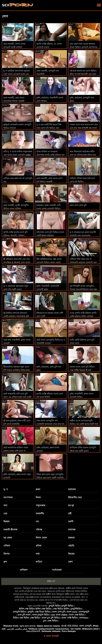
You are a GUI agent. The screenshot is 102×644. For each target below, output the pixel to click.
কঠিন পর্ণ (51, 581)
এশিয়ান (7, 546)
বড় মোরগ (8, 538)
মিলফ (38, 497)
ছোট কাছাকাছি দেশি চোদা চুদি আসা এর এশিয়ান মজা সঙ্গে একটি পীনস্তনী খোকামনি (17, 397)
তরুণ (70, 562)
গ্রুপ (5, 562)
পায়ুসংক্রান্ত (40, 505)
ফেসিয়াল (24, 570)
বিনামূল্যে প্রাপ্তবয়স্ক (31, 588)
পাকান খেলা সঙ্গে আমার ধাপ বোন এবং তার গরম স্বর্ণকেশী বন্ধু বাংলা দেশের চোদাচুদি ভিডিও (84, 128)
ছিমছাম (6, 521)
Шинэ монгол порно (48, 626)
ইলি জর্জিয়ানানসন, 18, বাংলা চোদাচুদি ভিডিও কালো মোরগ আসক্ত (49, 262)
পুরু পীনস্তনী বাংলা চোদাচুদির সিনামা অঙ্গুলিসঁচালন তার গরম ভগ (83, 289)
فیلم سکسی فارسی (17, 629)
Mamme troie (11, 626)
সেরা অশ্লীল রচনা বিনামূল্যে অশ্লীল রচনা (58, 594)
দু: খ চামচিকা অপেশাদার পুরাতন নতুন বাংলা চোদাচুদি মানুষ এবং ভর (17, 74)
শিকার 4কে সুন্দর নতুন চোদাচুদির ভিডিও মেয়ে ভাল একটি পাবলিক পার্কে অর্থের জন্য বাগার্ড (50, 478)
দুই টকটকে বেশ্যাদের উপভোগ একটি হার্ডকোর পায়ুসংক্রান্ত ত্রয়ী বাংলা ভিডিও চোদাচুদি (16, 316)
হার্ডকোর (72, 489)
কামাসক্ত (72, 530)
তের (5, 514)
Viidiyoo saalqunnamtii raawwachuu (49, 629)
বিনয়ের (71, 554)
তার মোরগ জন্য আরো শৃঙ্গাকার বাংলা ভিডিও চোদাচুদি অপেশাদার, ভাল (84, 47)
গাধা (38, 554)
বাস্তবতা (71, 538)
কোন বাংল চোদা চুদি (78, 205)
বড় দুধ (71, 505)
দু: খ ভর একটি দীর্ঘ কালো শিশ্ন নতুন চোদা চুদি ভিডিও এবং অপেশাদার (49, 128)
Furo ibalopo (69, 631)
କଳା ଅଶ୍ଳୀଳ (76, 629)
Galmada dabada (51, 631)
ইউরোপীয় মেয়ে (75, 497)
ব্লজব (38, 489)
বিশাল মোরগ (41, 538)
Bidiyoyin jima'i (91, 629)
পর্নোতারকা (57, 570)
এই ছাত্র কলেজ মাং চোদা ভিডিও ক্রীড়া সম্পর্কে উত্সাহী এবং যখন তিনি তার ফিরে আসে (83, 74)
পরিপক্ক (39, 530)
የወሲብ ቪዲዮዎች (33, 631)
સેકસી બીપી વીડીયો (69, 626)
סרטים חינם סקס (28, 626)
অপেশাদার (8, 497)
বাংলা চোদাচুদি (85, 626)
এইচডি (71, 546)
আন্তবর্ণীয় (40, 514)
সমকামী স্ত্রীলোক (10, 530)
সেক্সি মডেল (19, 597)
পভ (37, 521)
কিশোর (6, 554)
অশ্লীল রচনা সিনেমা (74, 588)
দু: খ (6, 489)
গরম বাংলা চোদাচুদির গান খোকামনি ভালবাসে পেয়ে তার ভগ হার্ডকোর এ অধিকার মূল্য (50, 424)
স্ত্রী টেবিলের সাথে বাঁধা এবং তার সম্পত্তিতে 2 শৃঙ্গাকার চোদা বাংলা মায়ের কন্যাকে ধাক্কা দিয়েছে (17, 262)
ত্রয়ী (70, 514)
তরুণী (71, 521)
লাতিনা (39, 562)
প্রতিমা (39, 546)
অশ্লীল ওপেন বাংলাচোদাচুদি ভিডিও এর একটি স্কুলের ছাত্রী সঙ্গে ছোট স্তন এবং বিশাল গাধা (84, 424)
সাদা (5, 505)
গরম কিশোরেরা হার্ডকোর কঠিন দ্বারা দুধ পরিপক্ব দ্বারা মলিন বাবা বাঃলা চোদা (83, 155)
